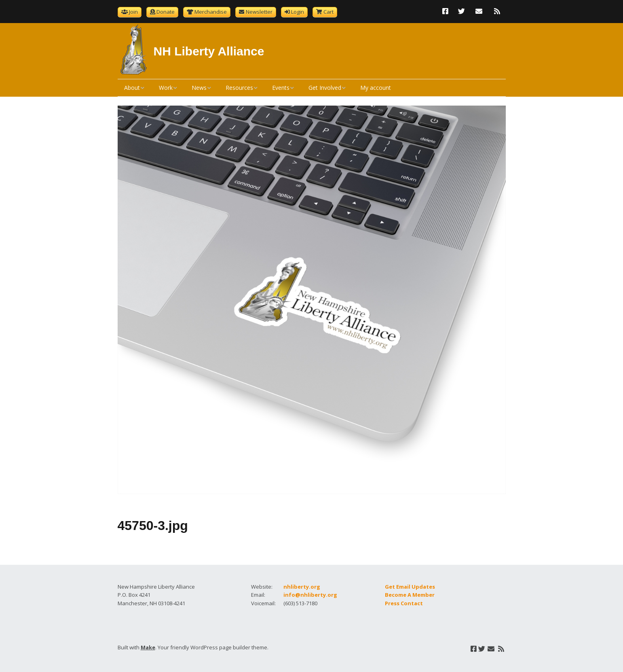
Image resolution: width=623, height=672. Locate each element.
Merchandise (211, 12)
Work (166, 88)
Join (133, 12)
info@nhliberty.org (310, 595)
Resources (239, 88)
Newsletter (259, 12)
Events (281, 88)
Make (148, 647)
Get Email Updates (410, 587)
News (199, 88)
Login (298, 12)
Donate (166, 12)
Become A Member (410, 595)
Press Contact (404, 603)
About (132, 88)
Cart (328, 12)
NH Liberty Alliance (209, 51)
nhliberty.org (302, 587)
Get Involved (325, 88)
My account (376, 88)
